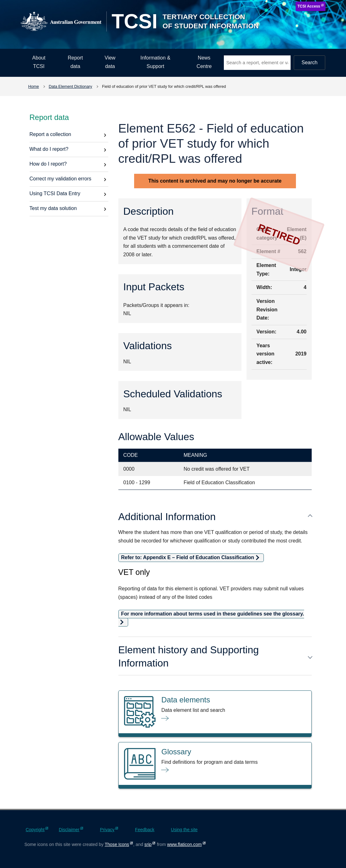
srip (148, 844)
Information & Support (155, 62)
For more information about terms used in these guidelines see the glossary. (213, 614)
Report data (75, 62)
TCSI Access (309, 6)
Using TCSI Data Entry (55, 193)
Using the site (184, 830)
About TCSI (39, 62)
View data (110, 62)
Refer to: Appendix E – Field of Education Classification (188, 557)
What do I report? (49, 149)
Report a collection (51, 134)
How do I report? (48, 164)
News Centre (204, 62)
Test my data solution (53, 208)
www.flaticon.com (184, 844)
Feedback (145, 830)
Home (34, 86)
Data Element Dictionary (71, 86)
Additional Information (215, 517)
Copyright (35, 830)
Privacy (107, 830)
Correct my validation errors (61, 179)
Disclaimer (69, 830)
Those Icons (117, 844)
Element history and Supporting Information (215, 657)
